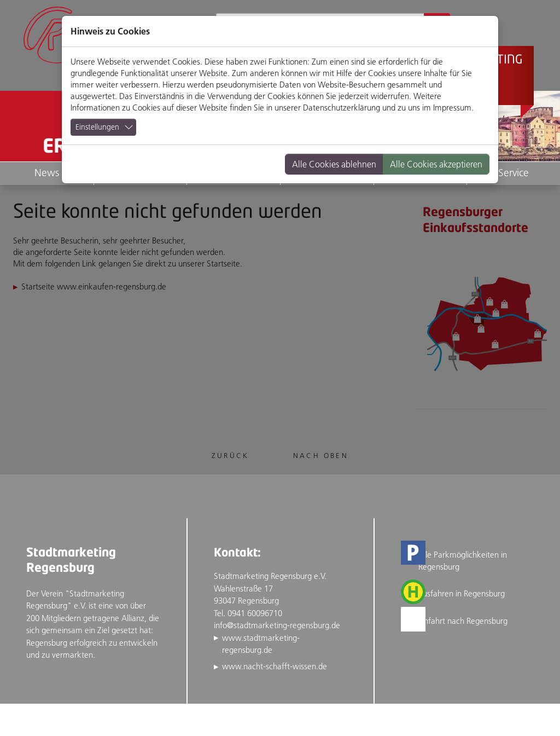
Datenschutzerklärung (342, 108)
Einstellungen (97, 127)
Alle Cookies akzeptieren (436, 164)
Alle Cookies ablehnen (334, 164)
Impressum (452, 108)
